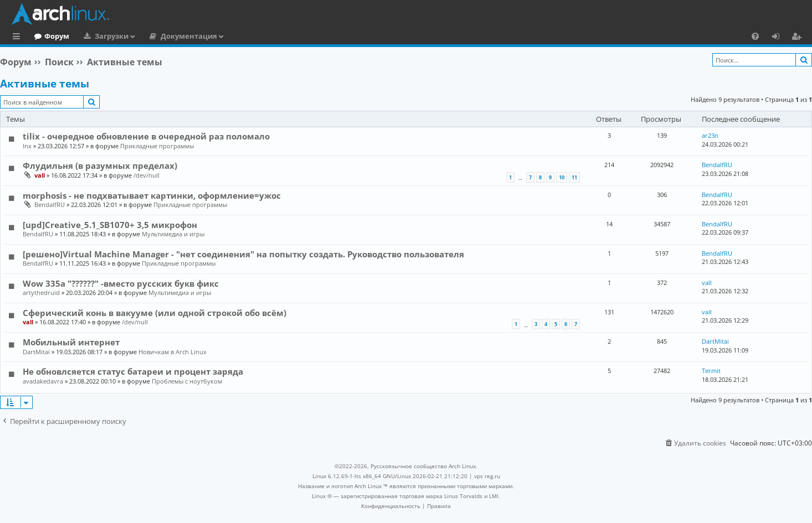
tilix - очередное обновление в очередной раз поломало (146, 136)
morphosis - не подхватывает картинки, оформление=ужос (152, 195)
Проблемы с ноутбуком (187, 381)
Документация (234, 36)
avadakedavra (43, 381)
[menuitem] (755, 36)
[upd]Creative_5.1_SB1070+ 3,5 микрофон (110, 225)
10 (562, 177)
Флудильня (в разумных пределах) (100, 165)
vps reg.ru (487, 476)
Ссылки (19, 38)
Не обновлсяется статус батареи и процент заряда (133, 371)
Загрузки (157, 36)
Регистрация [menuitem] (799, 38)
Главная (50, 36)
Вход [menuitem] (780, 38)
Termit (711, 371)
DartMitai (36, 352)
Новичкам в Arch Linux (173, 352)
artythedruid (41, 292)
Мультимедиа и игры (173, 234)
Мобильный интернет (71, 342)
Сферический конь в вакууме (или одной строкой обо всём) (155, 313)
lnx (27, 146)
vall (40, 175)
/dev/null (147, 175)
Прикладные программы (157, 146)
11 (574, 177)
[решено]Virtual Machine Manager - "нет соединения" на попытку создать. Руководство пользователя (243, 254)
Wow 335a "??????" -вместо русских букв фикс (121, 283)
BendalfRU (717, 165)
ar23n (710, 135)
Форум (102, 36)
